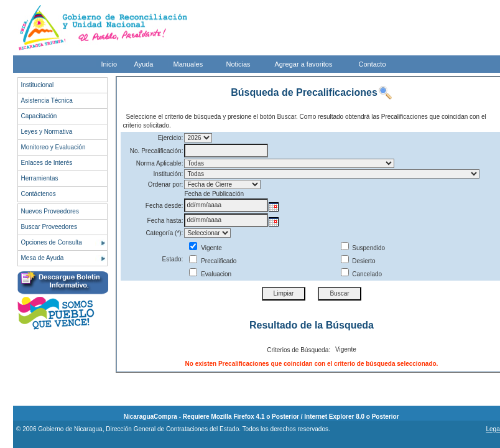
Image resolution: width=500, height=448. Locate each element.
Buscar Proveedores (49, 227)
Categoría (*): (164, 233)
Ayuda (144, 64)
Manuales (188, 64)
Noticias (238, 64)
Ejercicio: (171, 138)
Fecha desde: (164, 206)
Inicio (109, 64)
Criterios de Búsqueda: (299, 350)
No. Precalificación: (157, 151)
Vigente (206, 248)
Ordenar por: (166, 184)
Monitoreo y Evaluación (53, 147)
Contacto (373, 64)
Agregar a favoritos (304, 64)
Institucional (38, 85)
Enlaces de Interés (47, 163)
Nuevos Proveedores (50, 211)
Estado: (172, 259)
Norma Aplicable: (160, 163)
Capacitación (39, 116)
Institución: (169, 174)
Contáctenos (39, 194)
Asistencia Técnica (47, 100)
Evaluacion (210, 274)
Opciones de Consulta (52, 242)
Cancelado (362, 274)
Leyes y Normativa (47, 132)
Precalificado (213, 261)
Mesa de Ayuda (43, 258)
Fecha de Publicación (214, 194)
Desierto (358, 261)
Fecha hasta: (165, 221)
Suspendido (363, 248)
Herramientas (40, 178)
